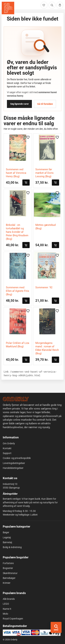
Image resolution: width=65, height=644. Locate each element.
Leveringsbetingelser (14, 463)
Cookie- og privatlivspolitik (17, 458)
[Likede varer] (44, 5)
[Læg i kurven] (26, 183)
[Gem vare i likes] (28, 137)
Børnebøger (9, 578)
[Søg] (52, 5)
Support (7, 453)
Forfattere (8, 563)
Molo (5, 614)
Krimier (7, 583)
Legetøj (7, 537)
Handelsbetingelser (13, 468)
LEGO (6, 604)
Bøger (6, 532)
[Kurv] (60, 5)
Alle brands (9, 599)
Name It (7, 609)
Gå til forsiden (45, 104)
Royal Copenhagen (13, 619)
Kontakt (7, 448)
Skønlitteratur (10, 573)
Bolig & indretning (12, 547)
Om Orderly (9, 443)
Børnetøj (7, 542)
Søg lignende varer (19, 104)
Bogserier (8, 568)
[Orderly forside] (8, 8)
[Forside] (16, 399)
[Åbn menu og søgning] (56, 627)
